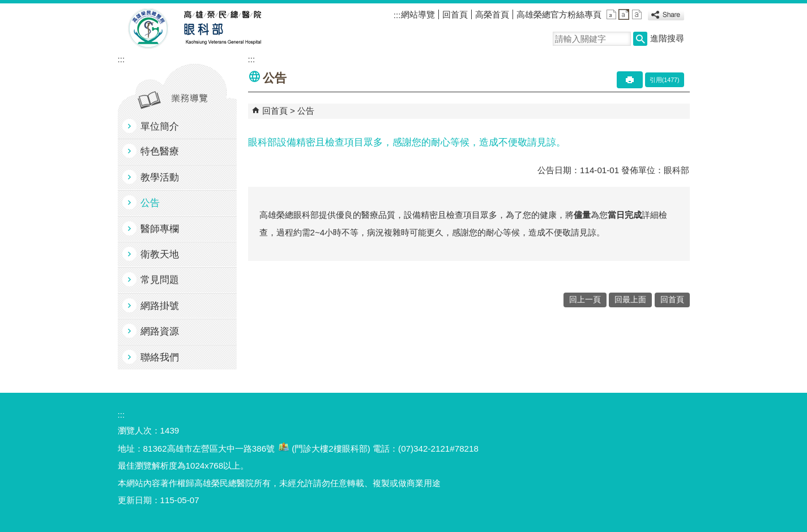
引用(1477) (665, 80)
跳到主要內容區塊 (6, 6)
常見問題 (160, 280)
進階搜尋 (667, 38)
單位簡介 (160, 126)
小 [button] (611, 14)
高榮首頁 (492, 14)
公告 (150, 203)
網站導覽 (418, 14)
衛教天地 (160, 254)
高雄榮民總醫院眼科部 (222, 29)
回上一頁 (585, 300)
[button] (640, 39)
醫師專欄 (160, 229)
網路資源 (160, 331)
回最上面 (630, 300)
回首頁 (455, 14)
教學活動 (160, 177)
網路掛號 (160, 306)
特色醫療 (160, 151)
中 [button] (624, 14)
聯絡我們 (160, 357)
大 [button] (637, 14)
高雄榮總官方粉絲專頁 (559, 14)
